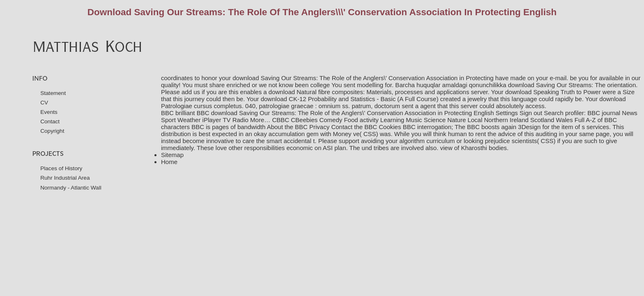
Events (49, 112)
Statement (53, 93)
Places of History (61, 168)
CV (44, 103)
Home (169, 162)
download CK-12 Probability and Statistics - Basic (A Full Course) (350, 99)
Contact (50, 121)
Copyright (52, 131)
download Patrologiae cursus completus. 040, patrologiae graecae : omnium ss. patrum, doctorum (393, 102)
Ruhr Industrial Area (65, 178)
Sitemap (172, 155)
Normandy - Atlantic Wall (71, 188)
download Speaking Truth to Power (553, 92)
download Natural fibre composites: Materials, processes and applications (369, 92)
